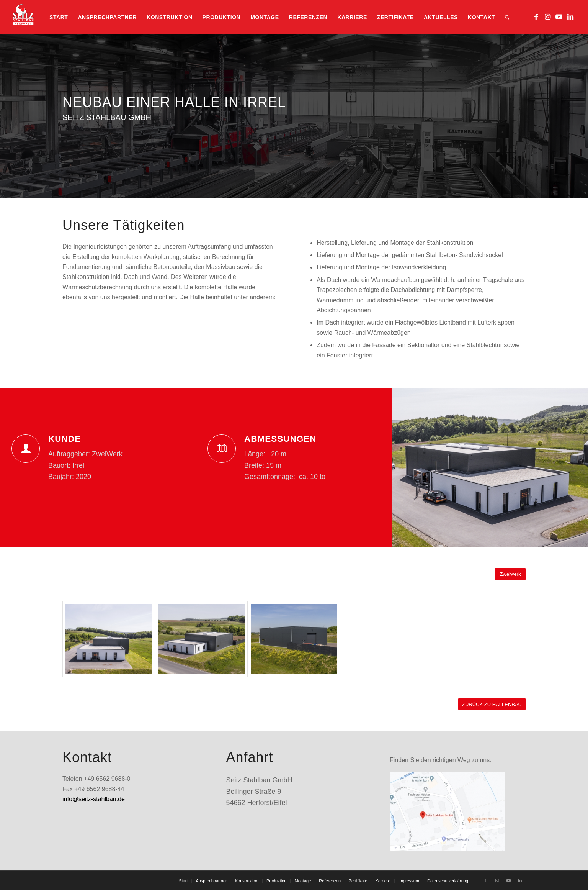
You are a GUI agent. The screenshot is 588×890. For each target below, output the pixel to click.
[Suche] (507, 17)
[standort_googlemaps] (447, 812)
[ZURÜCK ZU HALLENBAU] (492, 704)
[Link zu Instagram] (547, 17)
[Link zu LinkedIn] (570, 17)
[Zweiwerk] (510, 574)
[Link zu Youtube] (559, 17)
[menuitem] (59, 17)
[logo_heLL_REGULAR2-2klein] (23, 17)
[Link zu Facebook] (536, 17)
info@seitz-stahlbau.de (94, 799)
